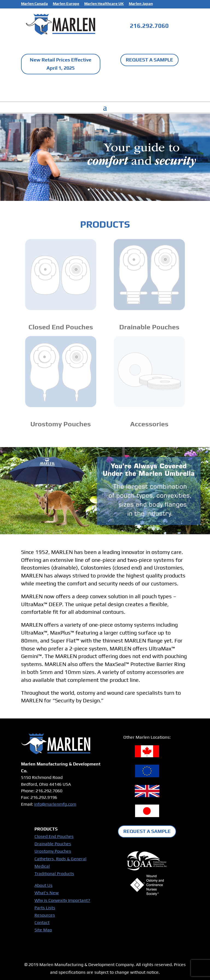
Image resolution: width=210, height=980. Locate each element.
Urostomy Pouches (61, 424)
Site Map (43, 930)
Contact (42, 922)
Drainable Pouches (149, 327)
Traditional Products (54, 874)
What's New (47, 893)
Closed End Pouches (61, 327)
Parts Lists (45, 908)
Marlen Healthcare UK (104, 4)
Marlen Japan (141, 4)
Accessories (149, 424)
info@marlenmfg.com (55, 804)
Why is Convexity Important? (62, 900)
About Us (43, 885)
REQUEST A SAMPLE (149, 60)
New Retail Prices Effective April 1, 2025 (61, 64)
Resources (45, 915)
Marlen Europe (66, 4)
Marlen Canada (34, 4)
